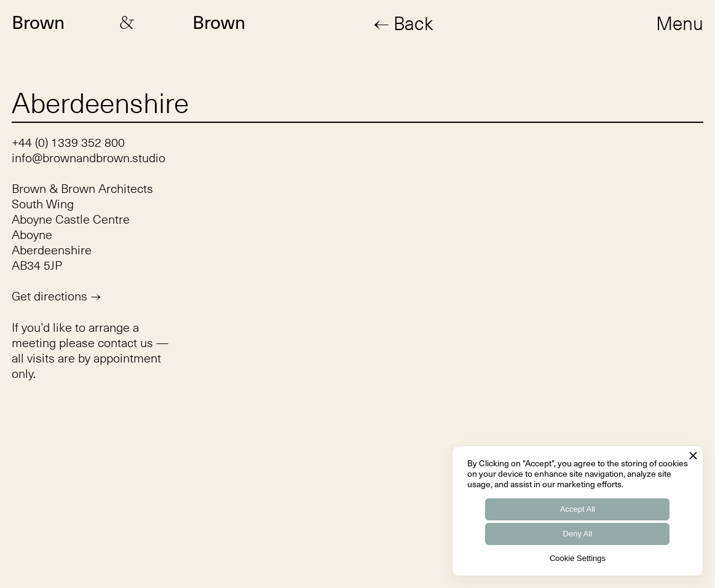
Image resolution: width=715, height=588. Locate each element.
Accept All (578, 509)
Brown (38, 23)
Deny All (578, 534)
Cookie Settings (578, 558)
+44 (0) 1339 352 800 (68, 142)
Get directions (57, 296)
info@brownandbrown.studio (89, 158)
